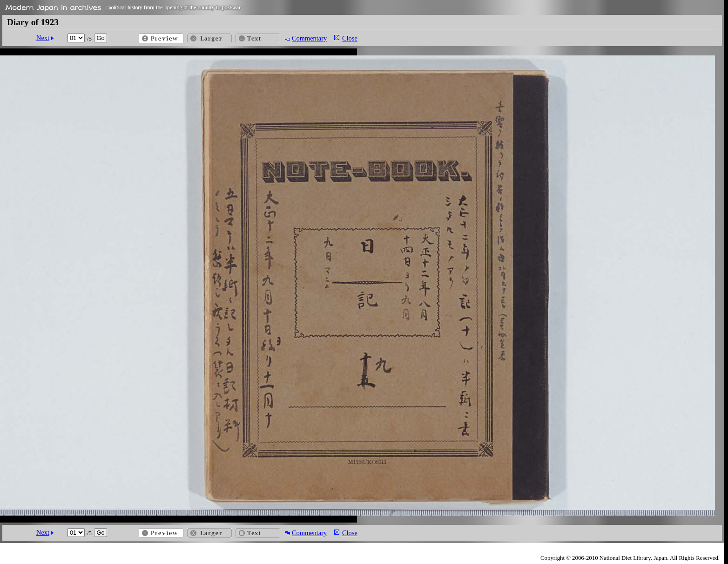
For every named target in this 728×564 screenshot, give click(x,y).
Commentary (309, 38)
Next (43, 38)
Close (350, 38)
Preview (161, 38)
